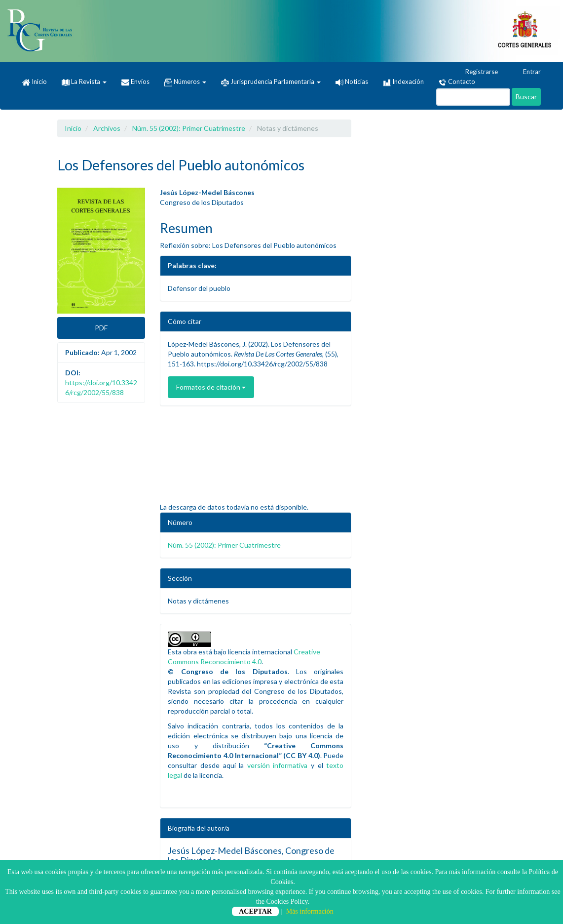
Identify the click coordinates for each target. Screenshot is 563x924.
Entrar (527, 72)
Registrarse (477, 72)
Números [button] (185, 82)
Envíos (135, 82)
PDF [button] (101, 328)
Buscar (526, 97)
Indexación (403, 82)
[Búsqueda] (473, 97)
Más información (310, 911)
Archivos (107, 128)
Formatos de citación (211, 387)
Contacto (457, 82)
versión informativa (278, 765)
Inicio (35, 82)
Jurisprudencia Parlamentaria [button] (271, 82)
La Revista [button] (84, 81)
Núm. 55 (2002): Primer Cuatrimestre (189, 128)
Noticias (352, 81)
